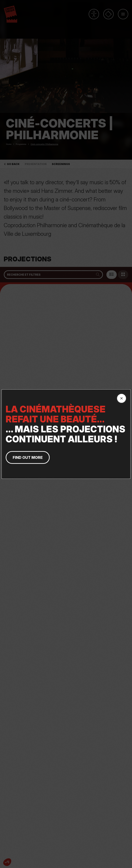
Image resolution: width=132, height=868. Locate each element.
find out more (28, 457)
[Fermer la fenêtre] (122, 398)
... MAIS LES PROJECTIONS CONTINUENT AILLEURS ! (66, 424)
